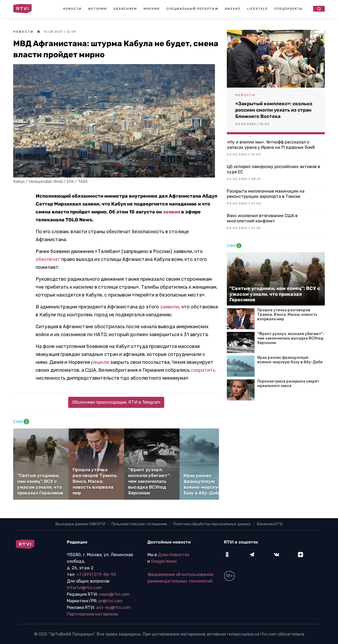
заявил (172, 212)
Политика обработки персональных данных (212, 524)
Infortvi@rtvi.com (84, 588)
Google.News (164, 561)
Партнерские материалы (92, 614)
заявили (170, 307)
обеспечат (48, 259)
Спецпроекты (288, 9)
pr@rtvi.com (111, 601)
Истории (98, 9)
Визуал (233, 9)
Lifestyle (257, 9)
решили (100, 362)
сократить (203, 370)
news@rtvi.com (114, 594)
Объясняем (125, 9)
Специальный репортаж (192, 9)
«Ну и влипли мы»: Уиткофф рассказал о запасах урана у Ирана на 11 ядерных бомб (271, 145)
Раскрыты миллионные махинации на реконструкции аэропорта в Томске (266, 194)
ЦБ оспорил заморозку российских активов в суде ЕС (273, 169)
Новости (72, 9)
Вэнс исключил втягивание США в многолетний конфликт (262, 218)
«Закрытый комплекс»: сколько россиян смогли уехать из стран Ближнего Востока (274, 110)
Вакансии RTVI (270, 524)
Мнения (152, 9)
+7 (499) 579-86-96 (96, 574)
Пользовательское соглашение (139, 524)
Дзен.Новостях (174, 555)
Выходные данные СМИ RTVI (80, 524)
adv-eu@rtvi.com (113, 607)
